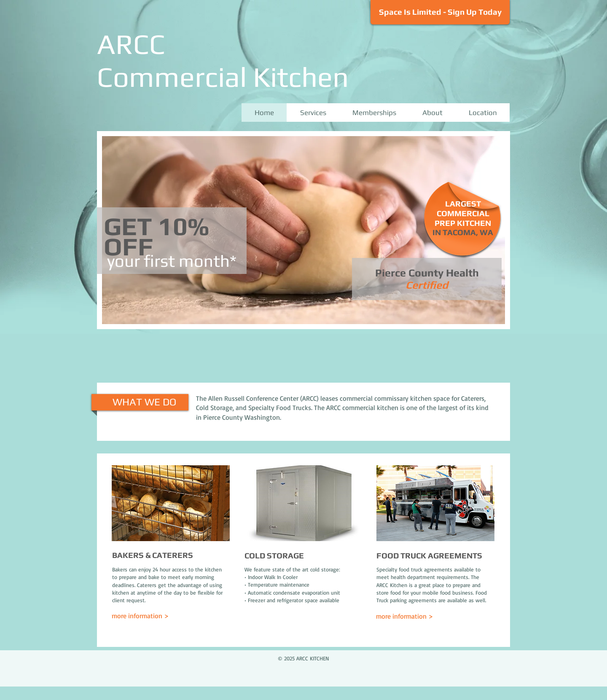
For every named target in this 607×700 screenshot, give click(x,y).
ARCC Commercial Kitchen (223, 60)
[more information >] (148, 616)
